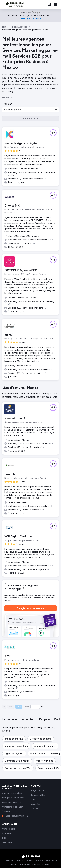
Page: (27, 707)
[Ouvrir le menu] (55, 5)
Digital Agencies (20, 27)
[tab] (10, 719)
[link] (49, 5)
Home (5, 27)
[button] (30, 110)
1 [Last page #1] (44, 707)
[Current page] (35, 707)
